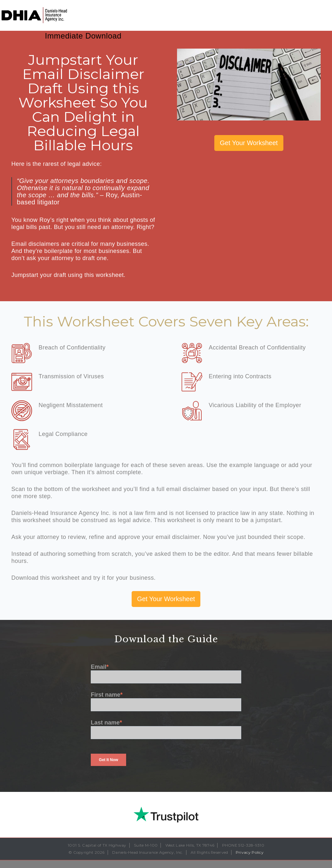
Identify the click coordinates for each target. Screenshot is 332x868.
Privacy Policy (250, 852)
